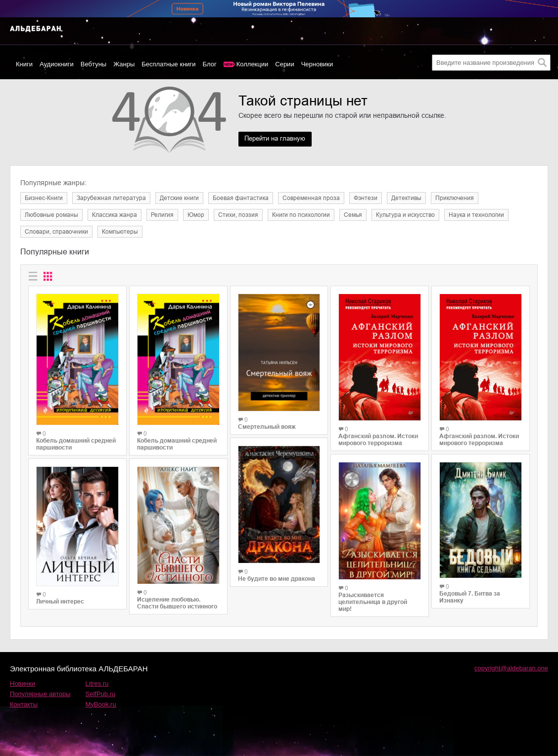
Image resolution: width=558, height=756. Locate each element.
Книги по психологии (301, 215)
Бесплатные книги (168, 64)
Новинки (23, 683)
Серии (284, 64)
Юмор (196, 215)
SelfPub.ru (101, 694)
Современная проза (311, 198)
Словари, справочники (56, 232)
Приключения (455, 198)
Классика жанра (115, 215)
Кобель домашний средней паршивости (76, 444)
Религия (162, 215)
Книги (24, 64)
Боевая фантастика (241, 198)
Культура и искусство (405, 215)
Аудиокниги (57, 64)
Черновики (317, 64)
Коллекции (253, 64)
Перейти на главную (279, 139)
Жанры (124, 64)
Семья (353, 215)
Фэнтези (366, 198)
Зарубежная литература (111, 198)
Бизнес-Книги (44, 198)
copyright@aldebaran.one (511, 668)
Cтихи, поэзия (238, 215)
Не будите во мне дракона (277, 579)
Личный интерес (60, 602)
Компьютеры (120, 232)
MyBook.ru (101, 704)
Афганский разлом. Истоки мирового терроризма (378, 440)
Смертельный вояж (267, 427)
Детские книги (179, 198)
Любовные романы (51, 215)
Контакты (24, 704)
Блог (210, 64)
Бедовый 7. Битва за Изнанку (470, 597)
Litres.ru (97, 683)
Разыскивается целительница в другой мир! (373, 602)
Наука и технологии (476, 215)
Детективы (406, 198)
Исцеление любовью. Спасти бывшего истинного (177, 603)
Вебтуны (93, 64)
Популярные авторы (40, 694)
